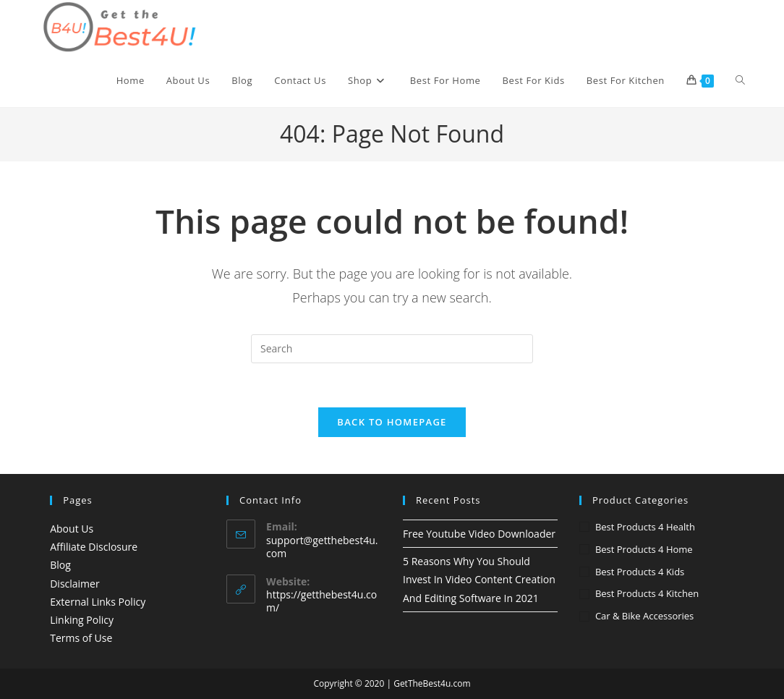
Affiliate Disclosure (94, 547)
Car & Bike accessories (644, 616)
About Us (72, 529)
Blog (60, 565)
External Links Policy (98, 602)
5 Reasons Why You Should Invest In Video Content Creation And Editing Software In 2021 (479, 579)
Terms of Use (81, 638)
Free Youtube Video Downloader (479, 534)
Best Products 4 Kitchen (647, 593)
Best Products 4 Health (645, 527)
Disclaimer (74, 584)
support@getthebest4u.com (322, 547)
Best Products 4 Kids (640, 572)
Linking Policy (82, 620)
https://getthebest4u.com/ (321, 601)
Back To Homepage (392, 422)
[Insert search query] (392, 349)
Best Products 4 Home (644, 549)
